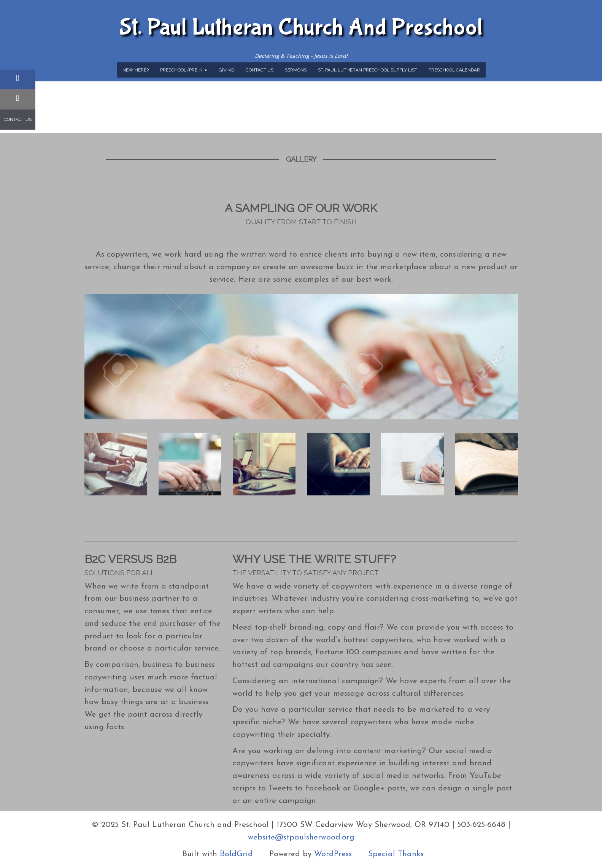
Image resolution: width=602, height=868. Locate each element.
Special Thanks (396, 854)
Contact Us (260, 70)
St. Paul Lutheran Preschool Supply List (368, 70)
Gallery (301, 159)
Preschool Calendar (454, 70)
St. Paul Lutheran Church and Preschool (301, 27)
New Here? (136, 70)
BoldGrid (236, 854)
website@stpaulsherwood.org (301, 837)
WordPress (333, 854)
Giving (226, 70)
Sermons (296, 70)
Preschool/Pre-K (184, 70)
